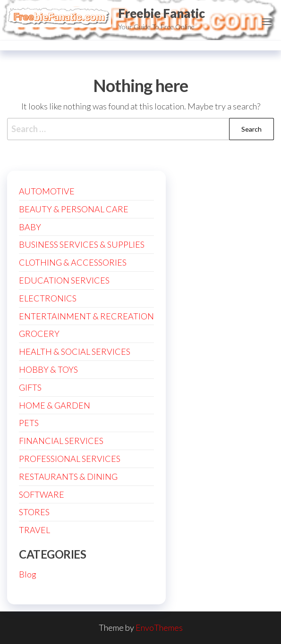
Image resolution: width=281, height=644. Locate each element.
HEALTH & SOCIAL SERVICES (75, 351)
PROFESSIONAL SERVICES (70, 459)
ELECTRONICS (48, 298)
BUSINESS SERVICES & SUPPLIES (82, 244)
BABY (30, 227)
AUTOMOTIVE (47, 191)
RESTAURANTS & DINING (68, 477)
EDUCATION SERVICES (64, 280)
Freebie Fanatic (162, 13)
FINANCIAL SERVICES (61, 441)
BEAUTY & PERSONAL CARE (74, 209)
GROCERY (39, 334)
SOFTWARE (42, 494)
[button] (267, 22)
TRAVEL (34, 530)
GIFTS (30, 387)
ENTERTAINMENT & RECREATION (86, 316)
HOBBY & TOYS (48, 369)
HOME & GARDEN (55, 405)
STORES (34, 512)
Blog (28, 574)
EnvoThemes (159, 627)
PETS (29, 423)
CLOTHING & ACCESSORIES (73, 262)
